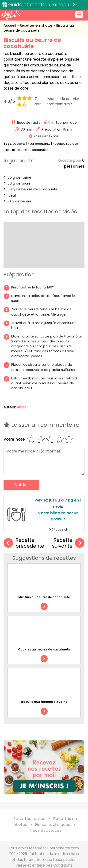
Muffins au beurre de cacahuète (44, 597)
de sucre (23, 183)
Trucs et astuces (45, 830)
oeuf (12, 195)
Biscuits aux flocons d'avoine (44, 702)
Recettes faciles (29, 819)
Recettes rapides (65, 144)
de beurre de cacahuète (37, 189)
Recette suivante (68, 543)
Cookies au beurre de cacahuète (44, 649)
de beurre (23, 201)
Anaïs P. (24, 407)
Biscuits (9, 150)
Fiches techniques (53, 825)
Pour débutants (39, 144)
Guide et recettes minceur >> (43, 5)
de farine (24, 177)
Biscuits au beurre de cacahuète (39, 28)
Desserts (19, 144)
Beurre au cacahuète (33, 150)
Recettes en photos (37, 25)
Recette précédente (24, 543)
